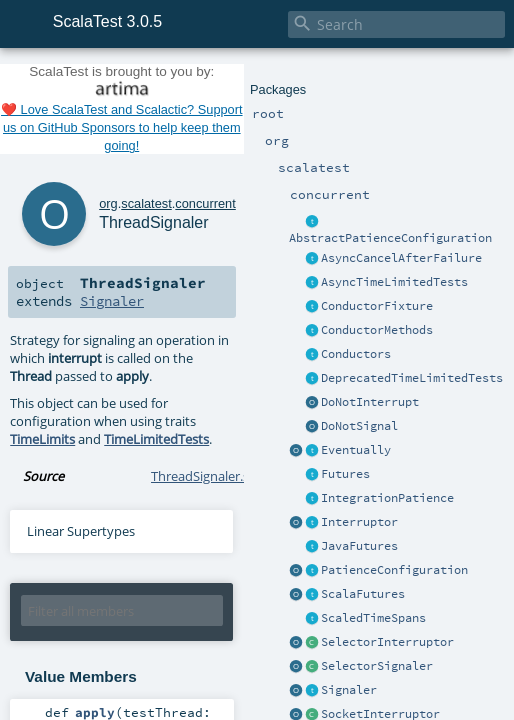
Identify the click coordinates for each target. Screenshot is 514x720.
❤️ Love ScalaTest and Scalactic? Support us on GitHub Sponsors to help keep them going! (122, 127)
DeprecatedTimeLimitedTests (412, 378)
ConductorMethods (377, 330)
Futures (345, 474)
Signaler (349, 690)
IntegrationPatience (387, 498)
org (108, 203)
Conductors (356, 354)
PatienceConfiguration (394, 570)
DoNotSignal (359, 426)
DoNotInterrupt (370, 402)
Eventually (356, 450)
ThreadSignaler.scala (211, 476)
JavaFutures (359, 546)
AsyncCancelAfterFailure (401, 258)
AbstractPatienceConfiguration (390, 238)
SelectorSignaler (377, 666)
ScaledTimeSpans (373, 618)
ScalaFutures (363, 594)
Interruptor (359, 522)
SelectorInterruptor (387, 642)
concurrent (205, 203)
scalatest (146, 203)
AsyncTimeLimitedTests (394, 282)
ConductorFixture (377, 306)
